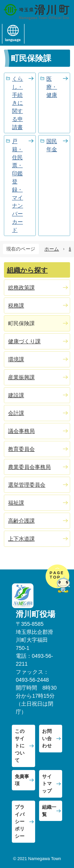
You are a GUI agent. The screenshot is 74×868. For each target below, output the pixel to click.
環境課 (16, 359)
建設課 (16, 395)
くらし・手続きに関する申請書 (18, 103)
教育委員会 (21, 449)
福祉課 (16, 503)
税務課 (16, 306)
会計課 (16, 413)
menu (35, 34)
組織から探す (27, 270)
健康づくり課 (24, 341)
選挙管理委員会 (27, 485)
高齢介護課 (21, 521)
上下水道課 (21, 539)
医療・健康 (52, 87)
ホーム (52, 249)
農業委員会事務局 (29, 467)
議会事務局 (21, 431)
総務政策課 (21, 288)
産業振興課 (21, 377)
